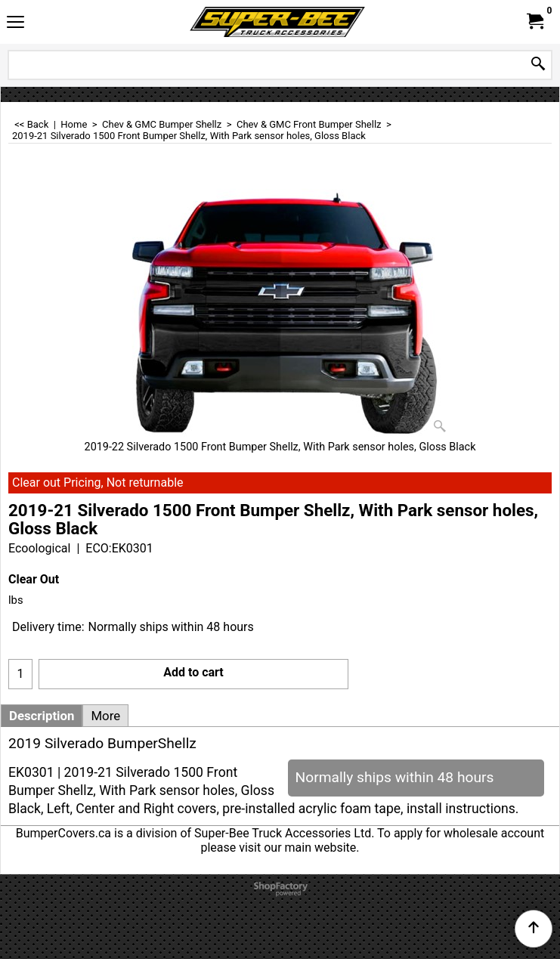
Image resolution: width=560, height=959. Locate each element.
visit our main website (297, 848)
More (105, 716)
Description (42, 716)
